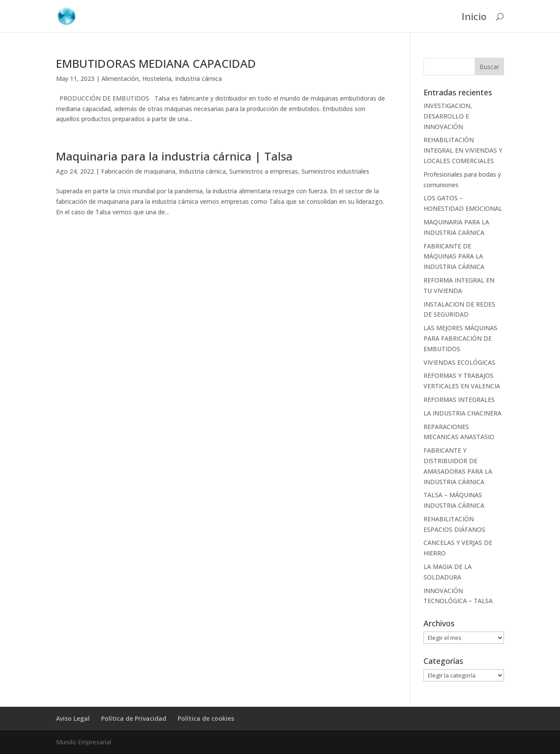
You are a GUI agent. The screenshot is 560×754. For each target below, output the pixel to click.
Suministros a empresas (264, 171)
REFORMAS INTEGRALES (459, 400)
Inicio (474, 18)
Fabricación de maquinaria (138, 171)
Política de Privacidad (134, 718)
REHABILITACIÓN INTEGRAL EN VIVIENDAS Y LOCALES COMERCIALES (463, 150)
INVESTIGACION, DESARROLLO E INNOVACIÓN (448, 116)
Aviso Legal (73, 718)
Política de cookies (206, 718)
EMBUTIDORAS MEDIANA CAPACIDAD (156, 63)
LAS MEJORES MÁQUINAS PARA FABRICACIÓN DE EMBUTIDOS (460, 338)
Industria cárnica (198, 79)
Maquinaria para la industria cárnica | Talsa (174, 156)
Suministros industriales (335, 171)
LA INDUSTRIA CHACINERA (462, 413)
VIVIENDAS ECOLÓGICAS (459, 362)
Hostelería (157, 79)
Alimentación (120, 79)
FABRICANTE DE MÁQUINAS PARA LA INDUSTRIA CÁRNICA (454, 257)
